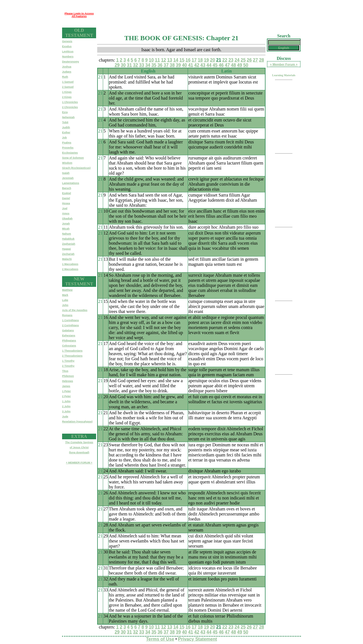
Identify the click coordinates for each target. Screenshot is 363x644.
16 (188, 60)
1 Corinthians (71, 320)
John (65, 305)
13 (170, 60)
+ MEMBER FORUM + (79, 463)
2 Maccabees (70, 269)
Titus (65, 371)
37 (166, 65)
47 (227, 65)
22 (225, 60)
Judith (66, 127)
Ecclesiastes (70, 153)
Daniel (66, 198)
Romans (67, 315)
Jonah (66, 224)
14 (176, 60)
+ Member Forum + (284, 64)
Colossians (69, 346)
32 (135, 65)
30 (123, 65)
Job (64, 138)
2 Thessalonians (72, 356)
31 (129, 65)
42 (197, 65)
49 (240, 65)
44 (209, 65)
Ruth (65, 77)
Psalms (67, 143)
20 (213, 60)
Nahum (67, 234)
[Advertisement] (198, 15)
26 (249, 60)
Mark (65, 295)
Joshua (67, 67)
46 (221, 65)
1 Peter (66, 391)
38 (172, 65)
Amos (66, 213)
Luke (65, 300)
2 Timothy (68, 366)
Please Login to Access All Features (79, 15)
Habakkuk (68, 239)
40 (185, 65)
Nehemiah (68, 117)
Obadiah (67, 219)
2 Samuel (68, 87)
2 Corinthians (71, 325)
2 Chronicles (70, 107)
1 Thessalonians (72, 351)
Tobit (65, 122)
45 (215, 65)
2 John (66, 406)
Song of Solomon (73, 158)
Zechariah (68, 254)
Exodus (67, 46)
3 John (66, 411)
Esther (66, 132)
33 (142, 65)
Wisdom (67, 163)
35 (154, 65)
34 (148, 65)
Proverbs (68, 148)
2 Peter (66, 396)
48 (233, 65)
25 (243, 60)
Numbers (68, 57)
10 (151, 60)
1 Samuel (68, 82)
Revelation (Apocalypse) (77, 422)
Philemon (68, 376)
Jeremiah (68, 178)
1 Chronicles (70, 102)
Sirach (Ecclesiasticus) (76, 168)
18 (200, 60)
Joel (65, 208)
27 (255, 60)
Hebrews (68, 381)
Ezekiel (67, 193)
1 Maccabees (70, 264)
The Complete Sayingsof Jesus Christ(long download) (79, 447)
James (66, 386)
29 (117, 65)
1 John (66, 401)
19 (207, 60)
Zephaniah (69, 244)
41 (190, 65)
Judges (67, 72)
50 (246, 65)
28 (262, 60)
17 (194, 60)
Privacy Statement (198, 639)
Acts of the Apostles (75, 310)
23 (231, 60)
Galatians (68, 330)
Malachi (67, 259)
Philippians (69, 341)
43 (203, 65)
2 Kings (67, 97)
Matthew (67, 290)
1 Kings (67, 92)
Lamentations (71, 183)
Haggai (66, 249)
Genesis (67, 41)
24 (237, 60)
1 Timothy (68, 361)
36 (160, 65)
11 (157, 60)
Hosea (66, 203)
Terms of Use (160, 639)
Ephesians (69, 335)
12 (164, 60)
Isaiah (66, 173)
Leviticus (68, 51)
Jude (65, 416)
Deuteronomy (71, 62)
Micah (66, 229)
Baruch (67, 188)
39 (178, 65)
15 (182, 60)
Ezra (65, 112)
